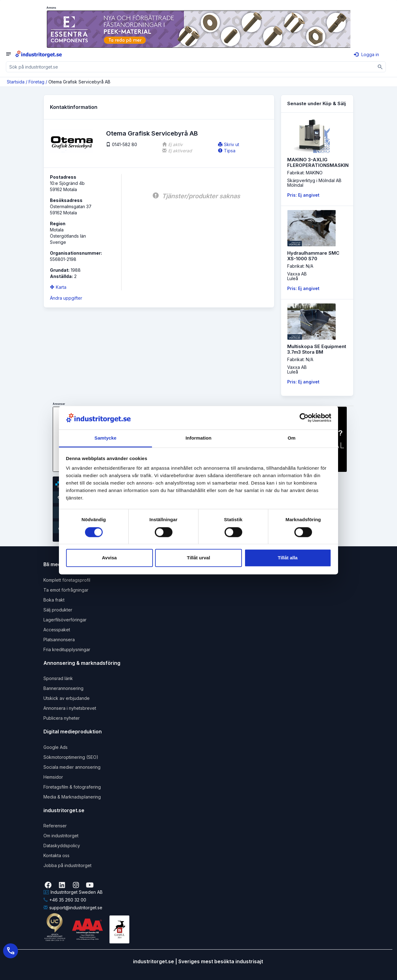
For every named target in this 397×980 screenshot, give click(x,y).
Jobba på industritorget (67, 865)
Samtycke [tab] (106, 438)
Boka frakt (54, 600)
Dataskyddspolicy (62, 846)
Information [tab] (198, 438)
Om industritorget (61, 836)
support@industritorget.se (73, 908)
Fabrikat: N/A (300, 266)
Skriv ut (229, 144)
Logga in (366, 54)
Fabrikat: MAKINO (305, 173)
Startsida (16, 82)
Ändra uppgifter (66, 298)
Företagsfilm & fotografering (72, 787)
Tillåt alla (288, 558)
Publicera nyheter (62, 718)
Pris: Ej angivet (303, 195)
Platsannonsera (59, 640)
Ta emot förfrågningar (66, 590)
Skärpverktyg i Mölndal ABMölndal (314, 183)
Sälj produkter (58, 610)
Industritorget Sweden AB (73, 892)
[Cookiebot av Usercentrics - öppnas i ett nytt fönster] (304, 418)
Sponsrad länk (58, 678)
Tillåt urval (199, 558)
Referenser (55, 826)
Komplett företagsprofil (67, 580)
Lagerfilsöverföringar (65, 620)
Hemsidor (53, 777)
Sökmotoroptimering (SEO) (71, 757)
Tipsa (227, 151)
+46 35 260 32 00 (65, 900)
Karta (58, 287)
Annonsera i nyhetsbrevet (70, 708)
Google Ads (56, 747)
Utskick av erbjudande (67, 698)
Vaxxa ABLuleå (297, 276)
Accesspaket (57, 630)
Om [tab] (291, 438)
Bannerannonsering (63, 688)
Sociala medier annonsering (72, 767)
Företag (36, 82)
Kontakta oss (56, 855)
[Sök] (380, 67)
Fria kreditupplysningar (67, 649)
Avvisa (109, 558)
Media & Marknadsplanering (72, 797)
